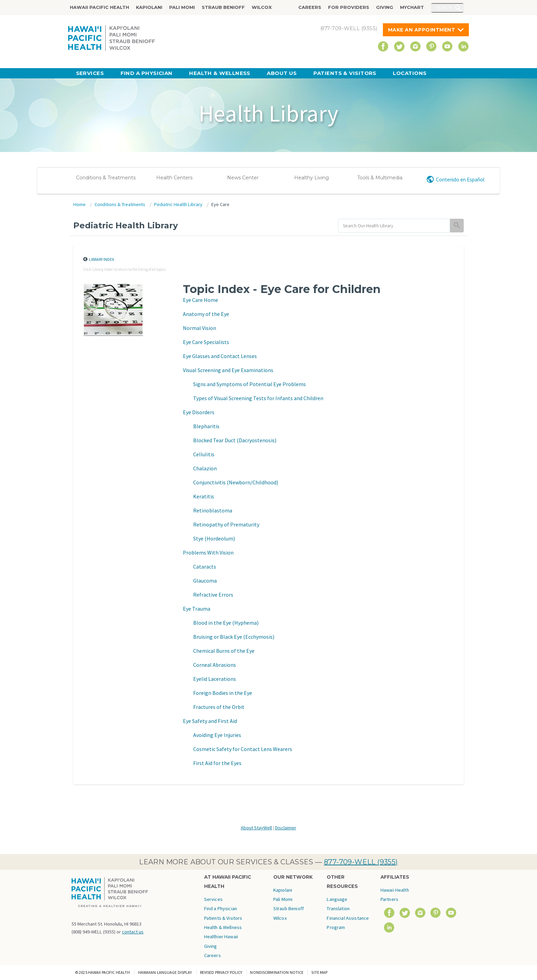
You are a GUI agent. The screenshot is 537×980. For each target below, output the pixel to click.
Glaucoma (205, 581)
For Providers (349, 7)
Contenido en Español (460, 180)
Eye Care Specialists (206, 342)
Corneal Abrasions (215, 665)
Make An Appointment (422, 30)
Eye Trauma (197, 609)
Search (444, 8)
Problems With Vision (208, 552)
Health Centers (174, 178)
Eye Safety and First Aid (210, 721)
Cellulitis (204, 454)
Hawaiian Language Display (165, 972)
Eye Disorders (199, 412)
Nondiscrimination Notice (277, 972)
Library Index (102, 259)
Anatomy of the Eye (206, 314)
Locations (410, 73)
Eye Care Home (201, 300)
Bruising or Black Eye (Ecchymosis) (234, 637)
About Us (282, 73)
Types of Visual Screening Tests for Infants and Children (258, 398)
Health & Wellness (220, 73)
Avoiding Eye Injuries (217, 735)
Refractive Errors (213, 595)
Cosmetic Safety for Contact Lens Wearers (243, 749)
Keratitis (204, 496)
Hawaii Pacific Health (99, 7)
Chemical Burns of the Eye (224, 651)
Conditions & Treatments (106, 178)
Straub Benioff (223, 7)
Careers (310, 7)
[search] (394, 226)
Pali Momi (182, 7)
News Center (243, 178)
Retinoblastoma (213, 510)
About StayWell (256, 828)
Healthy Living (311, 178)
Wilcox (262, 7)
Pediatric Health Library (178, 204)
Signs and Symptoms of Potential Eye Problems (249, 384)
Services (90, 73)
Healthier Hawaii (221, 937)
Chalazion (205, 468)
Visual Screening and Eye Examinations (228, 370)
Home (79, 204)
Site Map (319, 972)
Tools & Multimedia (380, 178)
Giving (385, 7)
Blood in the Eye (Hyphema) (226, 623)
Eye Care (220, 204)
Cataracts (205, 567)
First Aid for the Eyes (217, 763)
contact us (133, 932)
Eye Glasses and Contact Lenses (220, 356)
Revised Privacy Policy (221, 972)
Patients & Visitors (345, 73)
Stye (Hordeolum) (214, 538)
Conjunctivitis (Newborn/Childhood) (236, 482)
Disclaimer (286, 828)
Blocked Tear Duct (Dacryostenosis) (235, 440)
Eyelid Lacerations (215, 679)
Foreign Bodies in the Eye (223, 693)
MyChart (412, 7)
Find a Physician (147, 73)
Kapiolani (149, 7)
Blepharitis (206, 426)
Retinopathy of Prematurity (226, 524)
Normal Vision (199, 328)
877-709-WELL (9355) (361, 862)
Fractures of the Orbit (219, 707)
